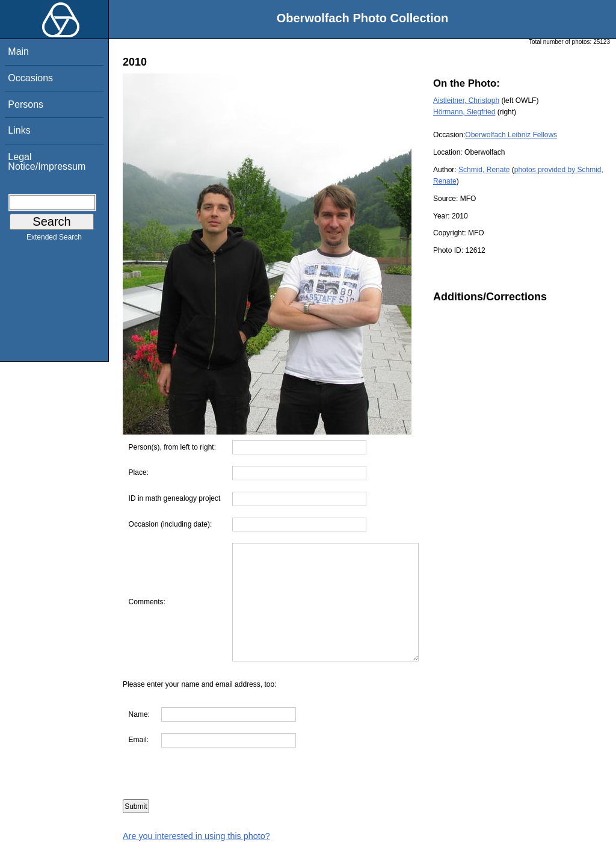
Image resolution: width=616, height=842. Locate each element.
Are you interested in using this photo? (196, 836)
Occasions (30, 78)
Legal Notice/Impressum (47, 162)
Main (18, 51)
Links (19, 130)
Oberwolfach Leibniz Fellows (511, 135)
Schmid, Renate (484, 170)
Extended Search (54, 240)
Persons (26, 104)
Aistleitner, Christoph (466, 101)
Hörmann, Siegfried (464, 112)
